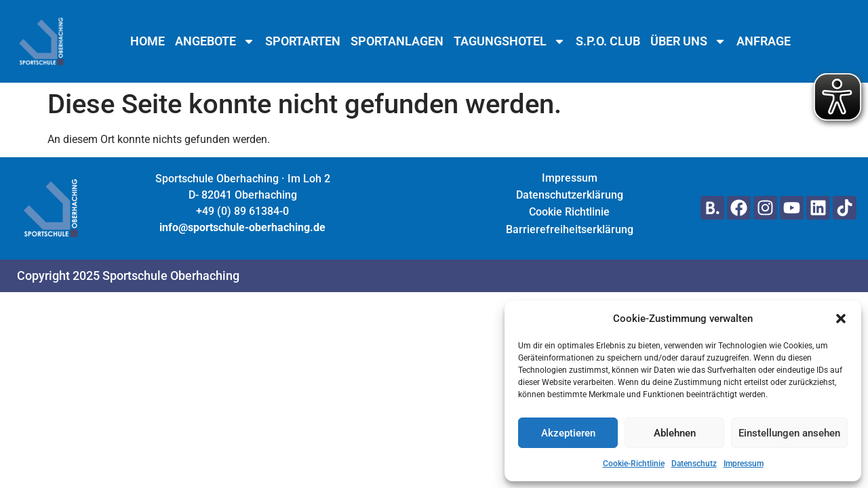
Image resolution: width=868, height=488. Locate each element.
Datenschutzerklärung (570, 195)
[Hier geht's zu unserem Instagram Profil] (765, 208)
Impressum (744, 464)
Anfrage (764, 41)
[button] (841, 319)
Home (147, 41)
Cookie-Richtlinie (634, 464)
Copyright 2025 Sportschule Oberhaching (128, 276)
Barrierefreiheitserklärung (570, 229)
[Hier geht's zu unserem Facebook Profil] (739, 208)
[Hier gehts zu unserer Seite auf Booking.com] (712, 208)
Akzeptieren (568, 433)
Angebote (215, 41)
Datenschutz (694, 464)
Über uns (688, 41)
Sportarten (303, 41)
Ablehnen (675, 433)
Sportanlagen (397, 41)
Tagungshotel (510, 41)
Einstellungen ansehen (789, 433)
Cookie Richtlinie (569, 212)
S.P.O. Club (608, 41)
